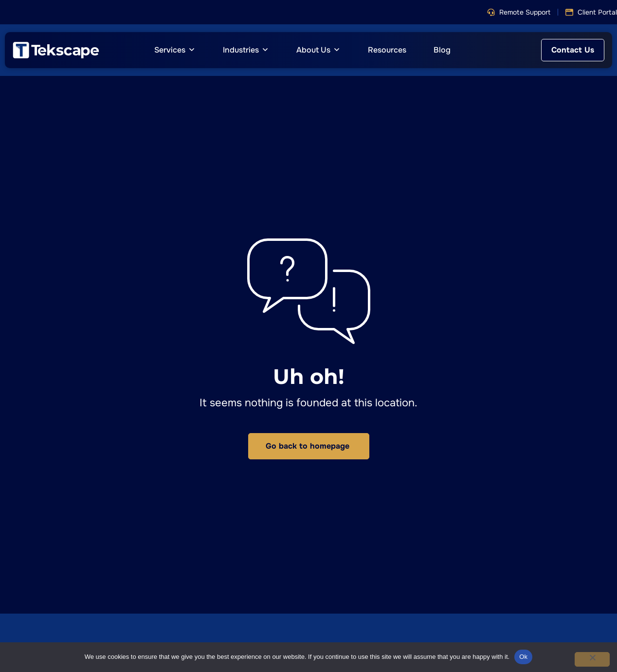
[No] (592, 659)
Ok (523, 657)
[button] (519, 12)
